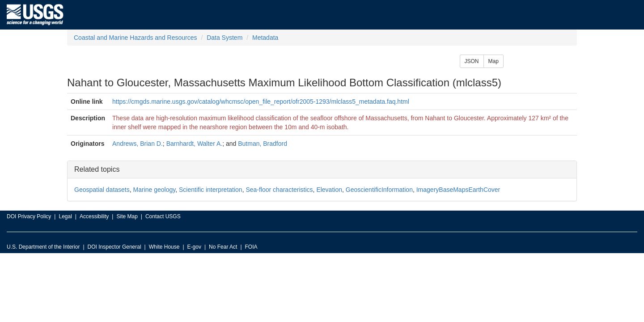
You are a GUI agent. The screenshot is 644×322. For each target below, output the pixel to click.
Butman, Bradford (263, 144)
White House (164, 247)
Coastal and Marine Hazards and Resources (135, 38)
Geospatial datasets (102, 190)
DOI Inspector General (114, 247)
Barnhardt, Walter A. (195, 144)
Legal (65, 216)
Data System (225, 38)
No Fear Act (223, 247)
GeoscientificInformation (379, 190)
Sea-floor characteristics (279, 190)
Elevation (329, 190)
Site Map (127, 216)
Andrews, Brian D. (138, 144)
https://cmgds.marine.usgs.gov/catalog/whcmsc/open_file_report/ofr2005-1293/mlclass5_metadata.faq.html (261, 102)
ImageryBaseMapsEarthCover (458, 190)
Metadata (265, 38)
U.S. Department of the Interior (43, 247)
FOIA (251, 247)
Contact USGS (163, 216)
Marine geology (155, 190)
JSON (472, 61)
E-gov (194, 247)
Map (494, 61)
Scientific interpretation (211, 190)
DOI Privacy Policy (29, 216)
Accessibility (94, 216)
